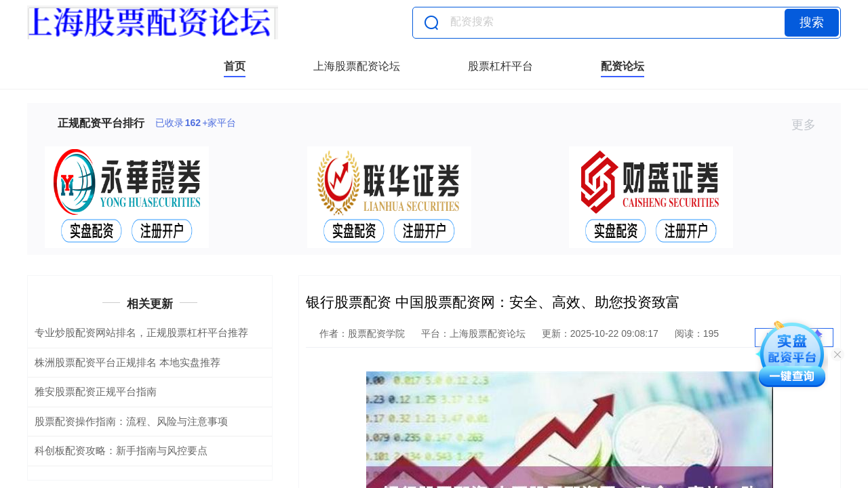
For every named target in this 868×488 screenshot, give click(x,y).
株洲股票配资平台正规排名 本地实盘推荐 (127, 362)
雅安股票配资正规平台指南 (96, 391)
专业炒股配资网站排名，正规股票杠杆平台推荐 (141, 332)
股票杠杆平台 (500, 66)
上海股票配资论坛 (357, 66)
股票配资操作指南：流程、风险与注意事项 (131, 421)
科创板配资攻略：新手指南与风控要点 (121, 450)
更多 (809, 125)
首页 (235, 66)
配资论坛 (623, 66)
